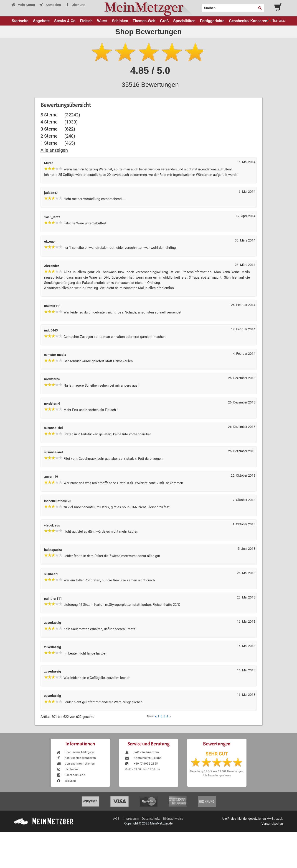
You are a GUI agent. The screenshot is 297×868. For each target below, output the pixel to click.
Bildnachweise (173, 819)
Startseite (20, 21)
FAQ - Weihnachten (142, 752)
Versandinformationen (76, 764)
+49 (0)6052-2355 (141, 764)
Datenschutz (151, 819)
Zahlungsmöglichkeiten (76, 758)
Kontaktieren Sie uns (143, 758)
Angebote (41, 21)
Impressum (131, 819)
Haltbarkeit (68, 769)
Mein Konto (23, 5)
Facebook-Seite (71, 775)
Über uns (75, 5)
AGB (116, 819)
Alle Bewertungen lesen (217, 776)
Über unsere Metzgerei (75, 752)
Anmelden (50, 5)
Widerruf (66, 781)
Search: (199, 6)
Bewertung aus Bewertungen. (217, 771)
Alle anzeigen (54, 150)
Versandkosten (272, 824)
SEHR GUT (217, 754)
